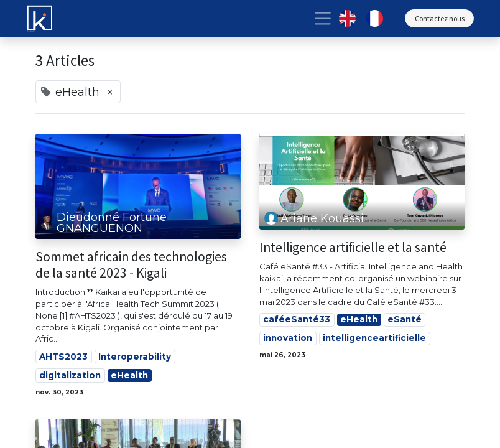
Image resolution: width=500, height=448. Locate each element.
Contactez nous (440, 18)
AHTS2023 (63, 357)
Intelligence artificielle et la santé (353, 248)
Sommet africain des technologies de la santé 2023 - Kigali (131, 265)
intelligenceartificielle (374, 338)
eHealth (129, 375)
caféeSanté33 (297, 319)
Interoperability (135, 357)
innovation (288, 338)
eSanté (405, 319)
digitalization (70, 375)
